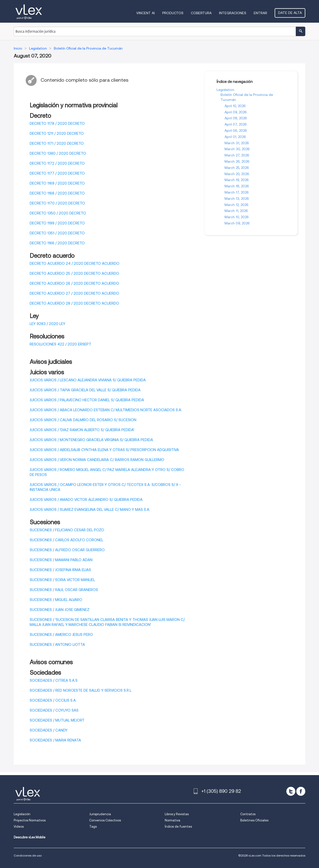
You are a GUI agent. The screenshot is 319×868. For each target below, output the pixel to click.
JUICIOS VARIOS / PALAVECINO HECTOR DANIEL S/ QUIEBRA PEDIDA (87, 400)
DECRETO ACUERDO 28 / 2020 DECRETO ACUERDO (74, 303)
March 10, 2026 (237, 217)
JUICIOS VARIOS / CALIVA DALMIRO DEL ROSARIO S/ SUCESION (83, 420)
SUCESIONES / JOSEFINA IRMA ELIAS (60, 570)
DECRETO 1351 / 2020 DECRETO (57, 233)
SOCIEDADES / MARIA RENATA (55, 740)
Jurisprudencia (100, 814)
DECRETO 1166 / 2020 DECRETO (57, 243)
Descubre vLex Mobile (30, 837)
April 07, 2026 (236, 124)
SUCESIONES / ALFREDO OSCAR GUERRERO (67, 550)
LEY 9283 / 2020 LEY (47, 324)
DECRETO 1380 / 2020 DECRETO (58, 153)
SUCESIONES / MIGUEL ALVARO (56, 600)
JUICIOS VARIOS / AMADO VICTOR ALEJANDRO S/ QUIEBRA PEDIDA (86, 500)
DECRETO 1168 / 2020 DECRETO (57, 193)
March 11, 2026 (236, 211)
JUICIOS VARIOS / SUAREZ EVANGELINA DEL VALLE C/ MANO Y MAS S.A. (90, 510)
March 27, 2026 (237, 155)
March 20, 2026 (237, 174)
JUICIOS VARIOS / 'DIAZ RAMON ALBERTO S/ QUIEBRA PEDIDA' (82, 430)
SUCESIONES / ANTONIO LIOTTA (57, 645)
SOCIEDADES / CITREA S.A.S (54, 680)
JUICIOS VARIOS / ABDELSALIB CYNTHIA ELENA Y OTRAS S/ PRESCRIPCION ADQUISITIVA (104, 450)
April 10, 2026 (235, 106)
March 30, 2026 (237, 149)
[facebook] (301, 791)
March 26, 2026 (237, 161)
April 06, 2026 (236, 131)
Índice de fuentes (178, 827)
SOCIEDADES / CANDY (49, 730)
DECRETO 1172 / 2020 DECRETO (57, 163)
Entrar (260, 13)
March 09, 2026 (237, 223)
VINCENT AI (146, 13)
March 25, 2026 (237, 168)
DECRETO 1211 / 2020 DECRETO (57, 134)
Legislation (225, 90)
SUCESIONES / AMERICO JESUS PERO (61, 635)
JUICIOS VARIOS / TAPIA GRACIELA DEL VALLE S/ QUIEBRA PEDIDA (85, 390)
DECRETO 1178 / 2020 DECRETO (57, 124)
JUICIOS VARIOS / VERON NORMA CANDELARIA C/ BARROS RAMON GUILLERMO (97, 460)
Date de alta (290, 13)
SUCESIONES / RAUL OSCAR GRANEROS (64, 590)
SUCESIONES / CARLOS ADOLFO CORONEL (66, 540)
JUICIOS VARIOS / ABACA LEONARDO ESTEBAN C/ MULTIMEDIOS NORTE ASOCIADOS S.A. (106, 410)
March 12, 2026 (237, 205)
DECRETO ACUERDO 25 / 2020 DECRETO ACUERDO (74, 273)
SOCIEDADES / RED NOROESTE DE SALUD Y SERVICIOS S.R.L (80, 690)
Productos (173, 13)
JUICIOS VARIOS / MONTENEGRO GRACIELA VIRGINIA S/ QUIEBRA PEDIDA (91, 440)
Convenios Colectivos (105, 820)
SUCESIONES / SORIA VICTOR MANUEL (62, 580)
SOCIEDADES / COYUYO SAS (54, 710)
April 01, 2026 (235, 137)
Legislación (22, 814)
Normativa (172, 820)
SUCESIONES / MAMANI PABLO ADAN (61, 560)
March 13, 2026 (237, 199)
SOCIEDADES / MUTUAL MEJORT (57, 720)
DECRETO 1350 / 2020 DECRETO (58, 213)
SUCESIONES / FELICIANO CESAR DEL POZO (67, 530)
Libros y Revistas (177, 814)
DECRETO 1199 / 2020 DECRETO (57, 223)
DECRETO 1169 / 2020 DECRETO (57, 183)
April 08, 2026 (236, 118)
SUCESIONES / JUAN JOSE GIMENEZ (60, 610)
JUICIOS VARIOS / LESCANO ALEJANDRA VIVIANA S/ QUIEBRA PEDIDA (88, 380)
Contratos (248, 814)
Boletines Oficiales (254, 820)
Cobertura (201, 13)
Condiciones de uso (28, 855)
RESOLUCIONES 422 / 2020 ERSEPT (60, 344)
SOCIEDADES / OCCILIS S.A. (53, 700)
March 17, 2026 (237, 192)
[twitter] (291, 791)
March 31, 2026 (237, 143)
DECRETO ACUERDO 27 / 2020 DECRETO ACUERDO (74, 293)
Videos (19, 827)
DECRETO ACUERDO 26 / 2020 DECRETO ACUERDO (74, 283)
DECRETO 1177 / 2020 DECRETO (57, 173)
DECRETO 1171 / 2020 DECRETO (57, 143)
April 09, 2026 (236, 112)
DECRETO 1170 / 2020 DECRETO (57, 203)
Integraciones (233, 13)
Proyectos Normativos (30, 820)
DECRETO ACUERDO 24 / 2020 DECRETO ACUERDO (75, 264)
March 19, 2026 (237, 180)
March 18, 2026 (237, 186)
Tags (93, 827)
